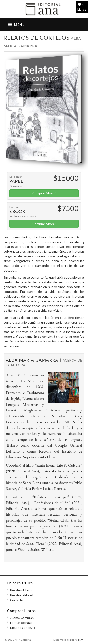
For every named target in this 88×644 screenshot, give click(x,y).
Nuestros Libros (21, 590)
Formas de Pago (21, 623)
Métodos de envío (23, 628)
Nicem (79, 640)
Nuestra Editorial (22, 595)
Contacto (17, 600)
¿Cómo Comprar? (22, 618)
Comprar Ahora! (44, 193)
